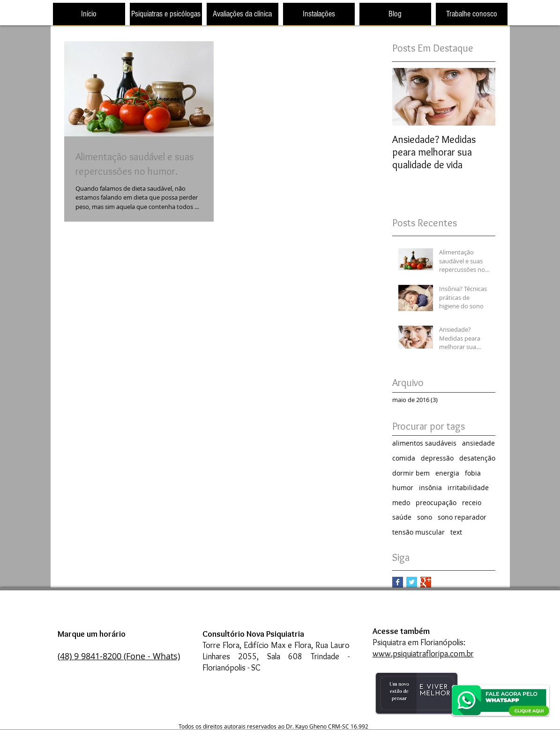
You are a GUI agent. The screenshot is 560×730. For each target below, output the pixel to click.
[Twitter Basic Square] (412, 582)
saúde (402, 517)
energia (447, 473)
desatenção (477, 458)
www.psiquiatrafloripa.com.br (423, 654)
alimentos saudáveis (424, 443)
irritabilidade (468, 488)
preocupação (436, 503)
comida (404, 458)
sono (425, 517)
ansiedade (478, 443)
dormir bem (411, 473)
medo (401, 503)
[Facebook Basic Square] (398, 582)
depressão (437, 458)
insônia (430, 488)
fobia (473, 473)
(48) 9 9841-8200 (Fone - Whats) (119, 656)
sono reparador (462, 517)
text (456, 532)
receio (472, 503)
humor (403, 488)
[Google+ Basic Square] (426, 582)
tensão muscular (418, 532)
